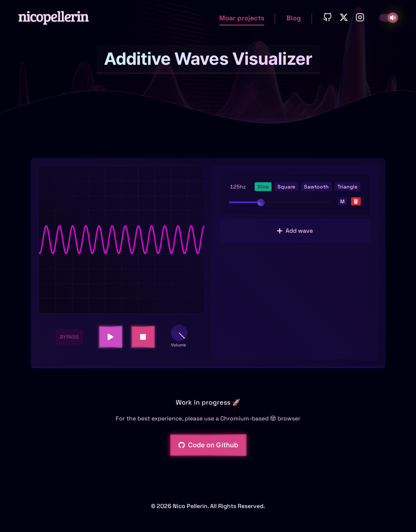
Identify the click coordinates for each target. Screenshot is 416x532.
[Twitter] (344, 18)
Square (286, 187)
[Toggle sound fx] (393, 18)
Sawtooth (316, 187)
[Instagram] (360, 18)
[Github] (328, 18)
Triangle (347, 187)
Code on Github (208, 445)
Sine (263, 187)
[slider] (261, 202)
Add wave (295, 231)
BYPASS (69, 337)
